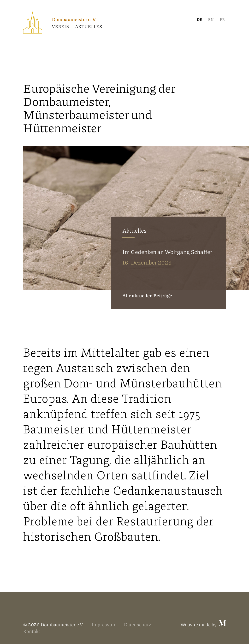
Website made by (203, 624)
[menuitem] (199, 19)
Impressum (104, 624)
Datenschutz (137, 624)
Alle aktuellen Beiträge (147, 295)
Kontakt (32, 631)
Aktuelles (89, 26)
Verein (61, 26)
